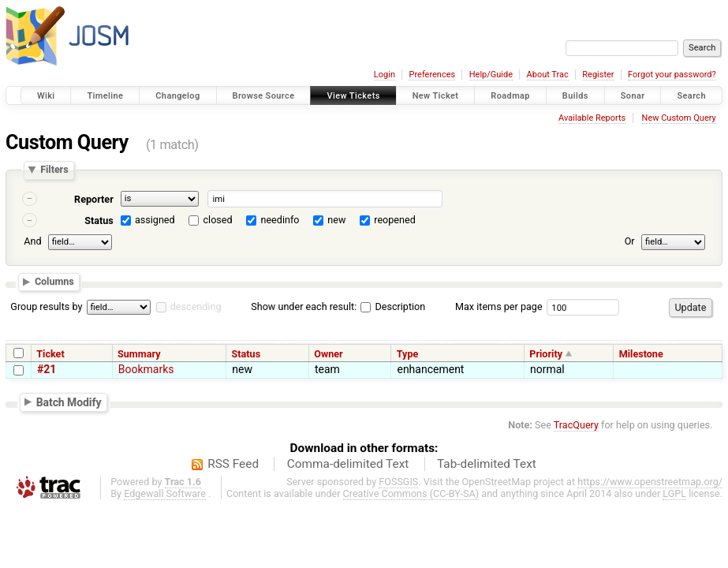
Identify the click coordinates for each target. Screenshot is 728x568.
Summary (139, 354)
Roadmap (510, 96)
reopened (395, 220)
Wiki (46, 96)
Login (385, 75)
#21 (47, 369)
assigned (155, 220)
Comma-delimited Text (348, 464)
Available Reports (592, 118)
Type (408, 354)
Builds (575, 96)
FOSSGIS (398, 482)
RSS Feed (233, 464)
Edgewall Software (165, 493)
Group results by (46, 306)
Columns (54, 282)
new (336, 220)
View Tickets (353, 96)
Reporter (94, 199)
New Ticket (436, 96)
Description (393, 306)
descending (196, 306)
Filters (54, 170)
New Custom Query (679, 118)
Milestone (641, 354)
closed (218, 220)
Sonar (633, 96)
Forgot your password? (672, 75)
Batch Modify (69, 402)
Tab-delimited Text (487, 464)
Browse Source (264, 96)
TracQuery (576, 425)
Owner (328, 354)
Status (99, 220)
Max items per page (499, 306)
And (32, 241)
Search (691, 96)
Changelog (177, 96)
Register (598, 75)
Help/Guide (491, 75)
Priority (546, 354)
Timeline (105, 96)
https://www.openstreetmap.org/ (650, 482)
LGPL (674, 493)
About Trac (548, 75)
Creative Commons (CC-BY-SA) (411, 493)
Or (630, 241)
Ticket (50, 354)
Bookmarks (146, 369)
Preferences (432, 75)
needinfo (280, 220)
